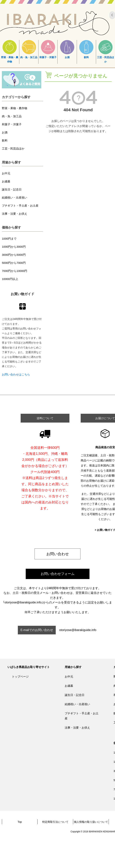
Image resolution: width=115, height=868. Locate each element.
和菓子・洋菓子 (48, 49)
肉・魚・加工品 (29, 49)
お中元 (6, 173)
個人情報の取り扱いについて (91, 822)
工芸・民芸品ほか (106, 52)
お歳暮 (6, 181)
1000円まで (9, 239)
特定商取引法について (55, 822)
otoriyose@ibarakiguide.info (78, 630)
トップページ (20, 677)
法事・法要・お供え (15, 214)
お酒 (67, 49)
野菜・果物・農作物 (10, 52)
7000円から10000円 (15, 271)
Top (20, 822)
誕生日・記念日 (12, 189)
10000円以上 (10, 279)
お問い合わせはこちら (16, 374)
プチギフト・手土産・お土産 (20, 206)
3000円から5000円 (14, 255)
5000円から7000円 (14, 263)
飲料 (86, 49)
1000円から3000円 (14, 247)
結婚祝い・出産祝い (15, 197)
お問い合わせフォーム (58, 574)
